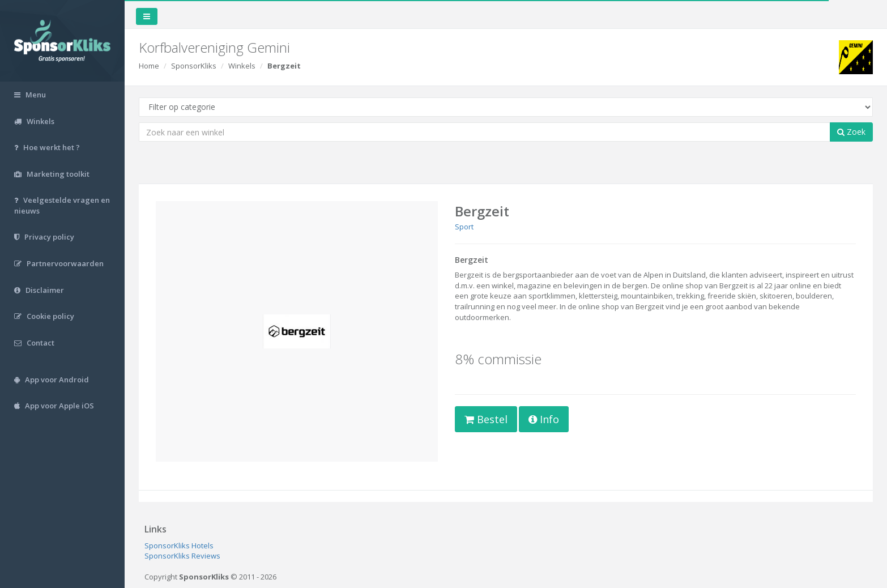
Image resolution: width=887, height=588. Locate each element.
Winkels (242, 66)
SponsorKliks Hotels (179, 546)
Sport (464, 227)
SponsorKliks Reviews (182, 556)
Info (544, 419)
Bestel (486, 419)
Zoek (851, 132)
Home (149, 66)
